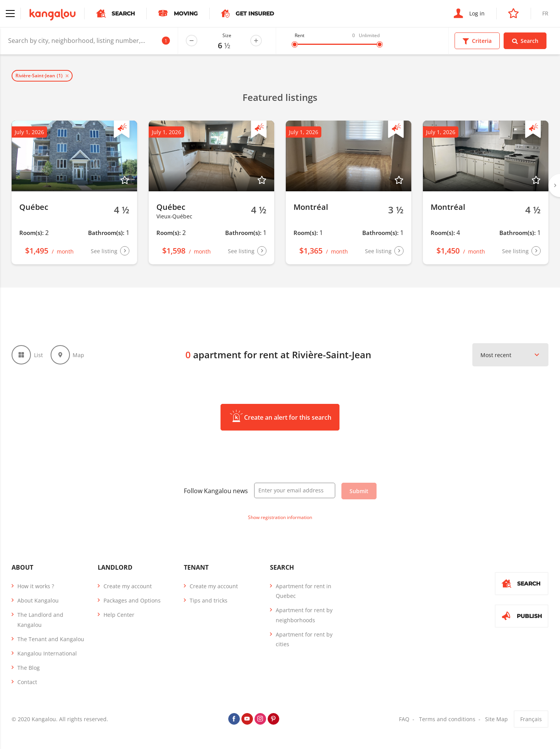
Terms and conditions (447, 719)
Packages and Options (132, 600)
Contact (27, 682)
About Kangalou (38, 600)
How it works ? (36, 586)
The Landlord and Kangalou (40, 620)
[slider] (295, 44)
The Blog (29, 668)
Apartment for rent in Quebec (304, 591)
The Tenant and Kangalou (51, 639)
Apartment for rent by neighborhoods (304, 615)
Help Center (119, 615)
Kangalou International (47, 653)
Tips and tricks (209, 600)
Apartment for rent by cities (304, 639)
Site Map (496, 719)
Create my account (128, 586)
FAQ (404, 719)
